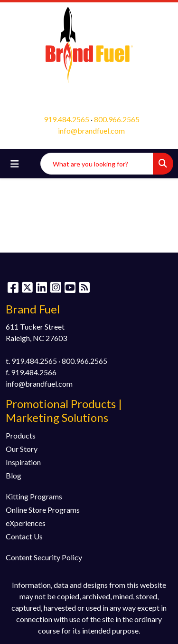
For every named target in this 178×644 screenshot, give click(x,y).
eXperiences (26, 523)
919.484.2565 (66, 119)
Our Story (22, 449)
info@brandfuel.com (91, 131)
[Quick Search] (97, 164)
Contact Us (24, 536)
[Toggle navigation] (15, 164)
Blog (14, 475)
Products (21, 435)
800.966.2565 (117, 119)
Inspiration (23, 462)
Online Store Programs (43, 510)
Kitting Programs (34, 496)
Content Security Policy (44, 557)
